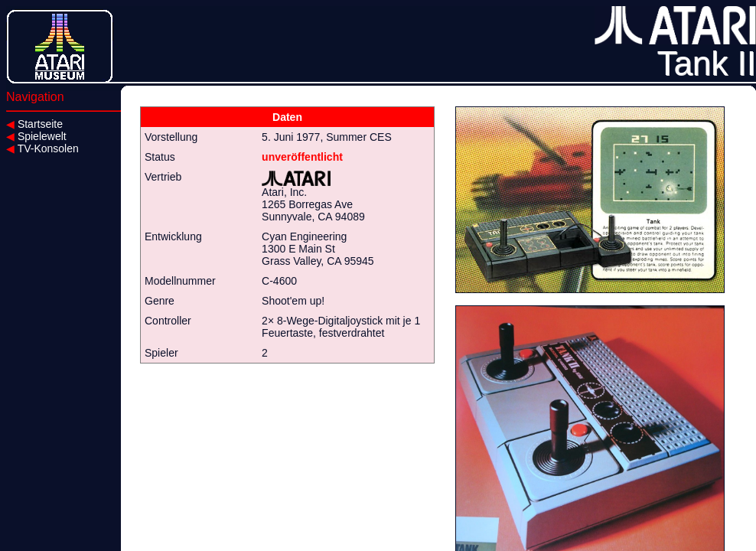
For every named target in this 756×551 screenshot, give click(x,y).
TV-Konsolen (42, 148)
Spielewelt (36, 136)
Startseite (34, 124)
